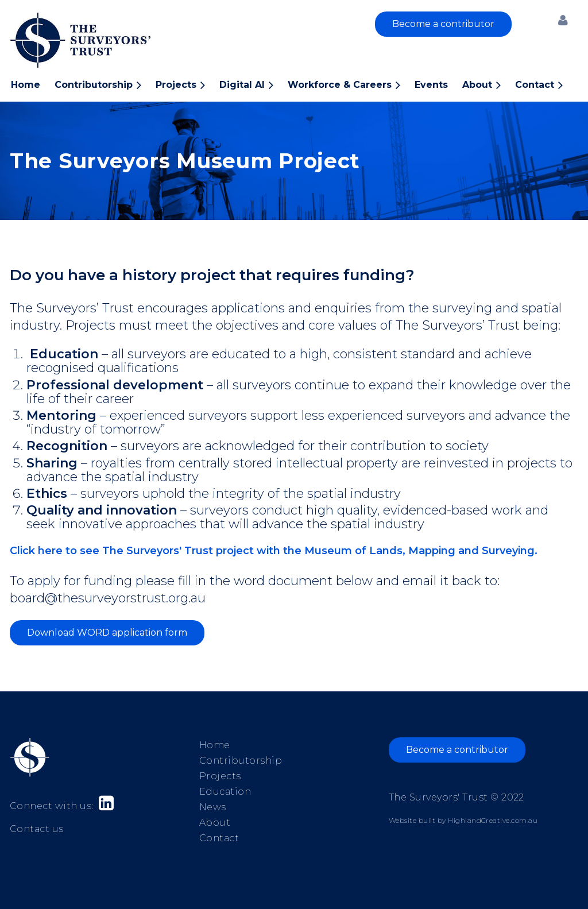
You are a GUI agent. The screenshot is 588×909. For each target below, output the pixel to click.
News (213, 807)
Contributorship (241, 761)
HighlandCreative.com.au (493, 820)
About (215, 823)
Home (215, 745)
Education (225, 792)
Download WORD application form (107, 633)
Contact (219, 838)
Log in (563, 20)
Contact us (37, 829)
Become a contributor (443, 24)
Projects (220, 776)
